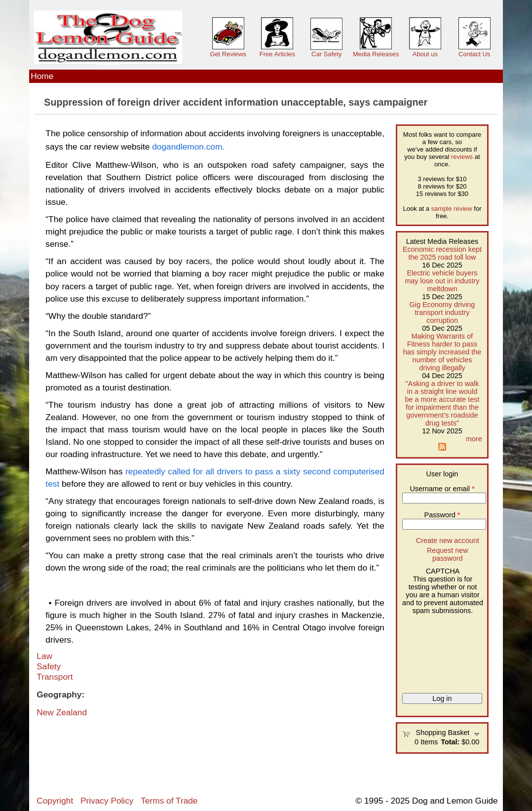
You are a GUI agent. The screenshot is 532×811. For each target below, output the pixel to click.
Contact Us (474, 54)
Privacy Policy (107, 801)
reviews (462, 157)
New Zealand (62, 712)
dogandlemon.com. (188, 147)
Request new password (448, 554)
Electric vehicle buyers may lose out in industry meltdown (442, 281)
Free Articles (277, 54)
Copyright (55, 801)
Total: (450, 742)
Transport (55, 677)
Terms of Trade (169, 801)
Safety (49, 666)
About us (425, 54)
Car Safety (326, 54)
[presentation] (443, 650)
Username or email (442, 489)
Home (42, 76)
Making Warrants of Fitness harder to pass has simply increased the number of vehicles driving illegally (442, 352)
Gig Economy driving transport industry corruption (442, 312)
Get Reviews (228, 54)
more (474, 439)
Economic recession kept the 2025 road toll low (442, 253)
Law (44, 656)
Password (442, 515)
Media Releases (376, 54)
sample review (452, 209)
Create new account (448, 541)
